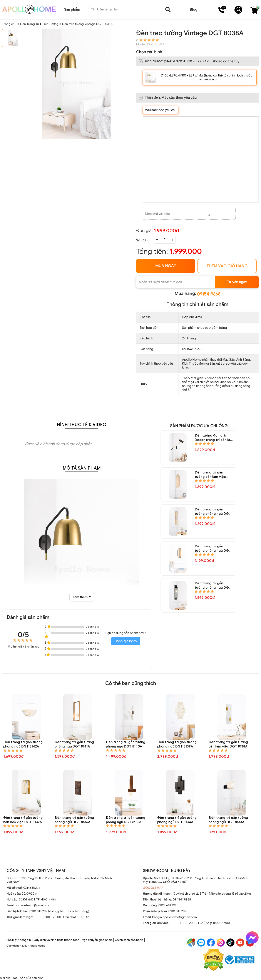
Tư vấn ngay (237, 282)
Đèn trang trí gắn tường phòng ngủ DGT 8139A (177, 744)
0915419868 (209, 294)
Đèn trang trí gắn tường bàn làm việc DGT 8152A (210, 475)
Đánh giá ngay (126, 641)
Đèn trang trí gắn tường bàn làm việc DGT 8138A (228, 744)
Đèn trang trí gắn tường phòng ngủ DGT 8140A (126, 744)
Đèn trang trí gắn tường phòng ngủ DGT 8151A (213, 512)
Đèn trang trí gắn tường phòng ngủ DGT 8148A (213, 586)
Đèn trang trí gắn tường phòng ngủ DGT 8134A (177, 820)
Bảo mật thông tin (19, 940)
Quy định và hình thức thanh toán (57, 940)
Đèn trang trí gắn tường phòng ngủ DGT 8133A (228, 820)
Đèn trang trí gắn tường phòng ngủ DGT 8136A (74, 820)
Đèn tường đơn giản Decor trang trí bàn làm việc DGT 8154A (214, 438)
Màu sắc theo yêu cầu (161, 110)
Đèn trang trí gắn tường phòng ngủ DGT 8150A (213, 549)
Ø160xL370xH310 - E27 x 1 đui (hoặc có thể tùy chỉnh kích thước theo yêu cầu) (206, 77)
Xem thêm (82, 597)
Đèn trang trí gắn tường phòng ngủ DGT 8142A (23, 744)
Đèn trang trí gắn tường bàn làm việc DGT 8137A (23, 820)
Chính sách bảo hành (129, 940)
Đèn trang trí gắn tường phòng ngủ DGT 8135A (126, 820)
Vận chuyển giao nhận (97, 940)
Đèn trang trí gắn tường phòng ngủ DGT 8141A (74, 744)
